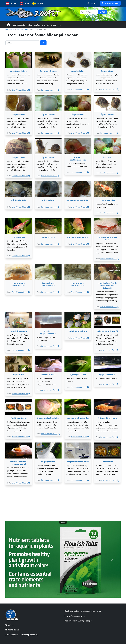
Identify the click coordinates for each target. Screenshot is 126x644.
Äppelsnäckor (78, 71)
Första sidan (10, 29)
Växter (37, 25)
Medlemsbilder (22, 29)
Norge (25, 4)
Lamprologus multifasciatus (19, 284)
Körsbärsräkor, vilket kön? (107, 238)
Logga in (92, 3)
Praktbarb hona (48, 375)
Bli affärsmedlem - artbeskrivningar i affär (83, 611)
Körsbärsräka (19, 237)
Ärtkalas (107, 157)
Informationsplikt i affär (75, 616)
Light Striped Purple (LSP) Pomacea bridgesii (107, 285)
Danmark (12, 4)
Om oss (10, 625)
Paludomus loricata (78, 331)
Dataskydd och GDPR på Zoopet (78, 621)
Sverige (37, 4)
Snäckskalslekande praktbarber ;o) (19, 463)
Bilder (53, 25)
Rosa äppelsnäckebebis (48, 418)
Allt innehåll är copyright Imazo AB (22, 635)
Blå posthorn (48, 200)
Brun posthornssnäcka (78, 200)
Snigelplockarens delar (78, 462)
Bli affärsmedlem (110, 3)
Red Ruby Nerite (19, 418)
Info (60, 25)
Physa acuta (19, 375)
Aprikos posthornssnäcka (78, 159)
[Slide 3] (67, 594)
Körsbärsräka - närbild (78, 237)
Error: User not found (20, 90)
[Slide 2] (63, 594)
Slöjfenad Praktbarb (107, 418)
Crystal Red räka (107, 200)
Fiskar (29, 25)
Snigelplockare (48, 462)
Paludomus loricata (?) (107, 331)
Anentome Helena (19, 71)
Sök (102, 12)
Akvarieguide (19, 25)
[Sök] (89, 12)
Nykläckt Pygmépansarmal (48, 332)
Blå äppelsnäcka (19, 200)
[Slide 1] (59, 594)
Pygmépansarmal (78, 375)
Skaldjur (45, 25)
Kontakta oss (12, 630)
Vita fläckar (107, 462)
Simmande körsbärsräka (78, 418)
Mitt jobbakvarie (19, 331)
